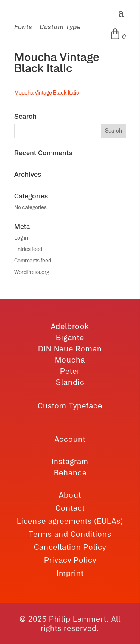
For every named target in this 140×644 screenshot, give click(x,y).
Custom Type (60, 27)
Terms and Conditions (70, 534)
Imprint (70, 573)
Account (70, 439)
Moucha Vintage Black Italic (47, 93)
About (70, 495)
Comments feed (33, 261)
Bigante (70, 337)
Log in (21, 238)
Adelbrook (70, 326)
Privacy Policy (70, 560)
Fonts (23, 27)
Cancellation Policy (70, 547)
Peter (70, 371)
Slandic (70, 382)
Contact (70, 508)
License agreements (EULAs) (70, 521)
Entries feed (28, 249)
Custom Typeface (70, 406)
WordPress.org (32, 272)
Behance (70, 473)
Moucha (70, 360)
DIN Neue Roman (70, 349)
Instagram (70, 461)
